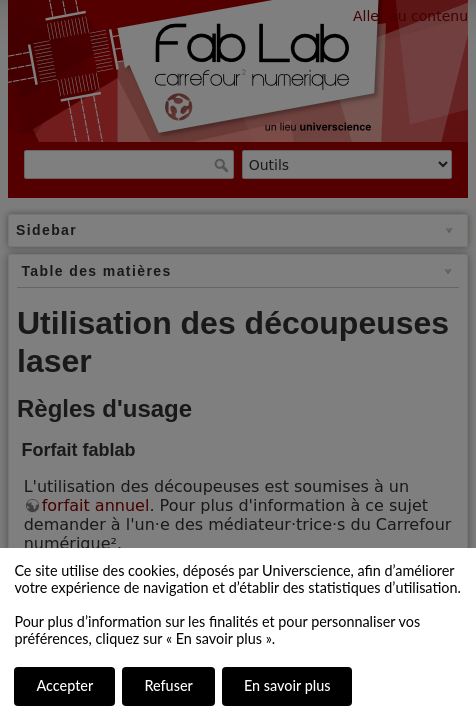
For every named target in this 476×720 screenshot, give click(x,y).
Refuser (168, 685)
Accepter (64, 685)
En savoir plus (287, 685)
